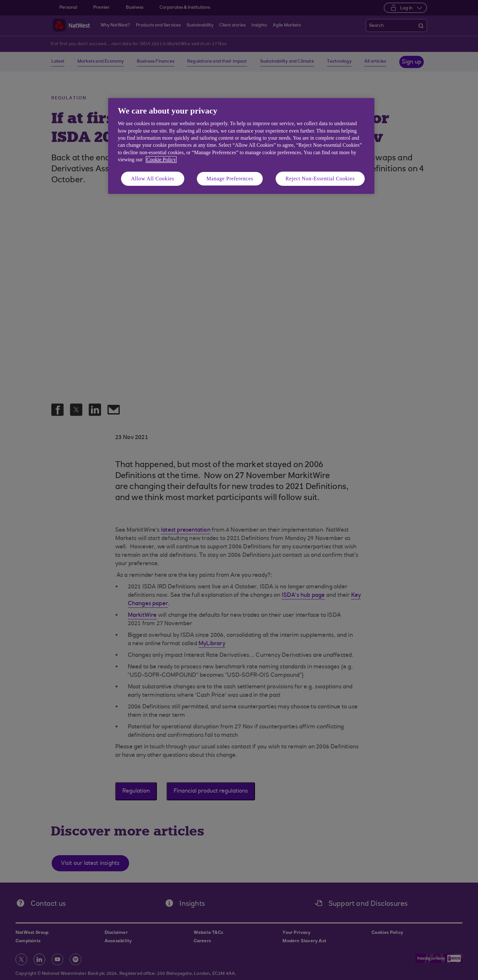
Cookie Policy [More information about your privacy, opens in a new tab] (161, 160)
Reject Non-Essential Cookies (320, 179)
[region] (241, 146)
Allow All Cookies (153, 179)
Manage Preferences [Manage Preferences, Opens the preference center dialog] (230, 179)
